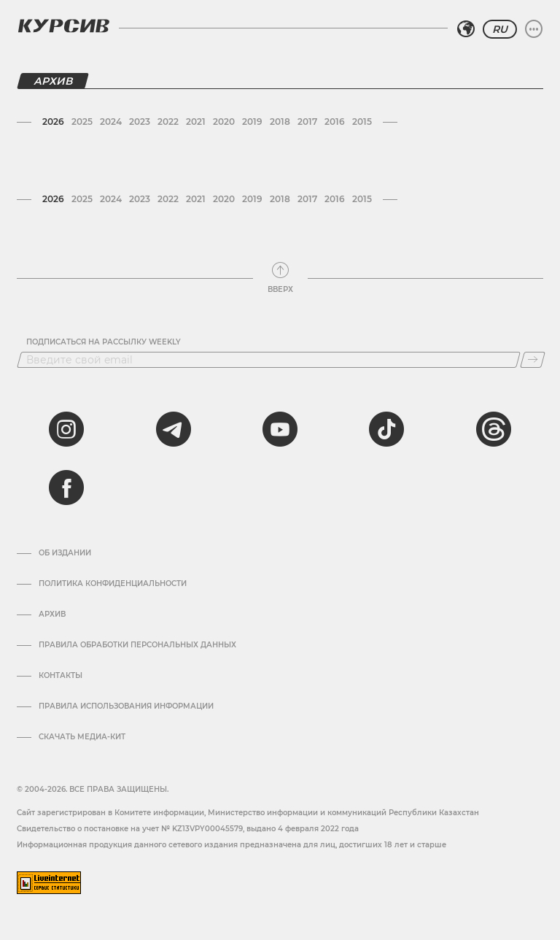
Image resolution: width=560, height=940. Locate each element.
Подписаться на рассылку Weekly (104, 342)
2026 (53, 122)
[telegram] (174, 429)
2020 (224, 122)
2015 (362, 122)
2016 (335, 122)
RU (500, 29)
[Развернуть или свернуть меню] (534, 29)
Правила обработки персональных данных (137, 645)
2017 (307, 122)
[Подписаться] (533, 360)
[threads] (494, 429)
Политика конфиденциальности (113, 584)
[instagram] (66, 429)
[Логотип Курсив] (63, 26)
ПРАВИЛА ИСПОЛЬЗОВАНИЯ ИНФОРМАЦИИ (126, 706)
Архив (52, 615)
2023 (140, 122)
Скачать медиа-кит (82, 737)
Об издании (65, 553)
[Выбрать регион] (466, 29)
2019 (252, 122)
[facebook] (66, 488)
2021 (196, 122)
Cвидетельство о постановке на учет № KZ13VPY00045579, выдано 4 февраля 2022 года (188, 829)
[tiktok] (386, 429)
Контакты (61, 676)
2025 (82, 122)
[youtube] (280, 429)
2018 (280, 122)
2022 (168, 122)
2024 (111, 122)
